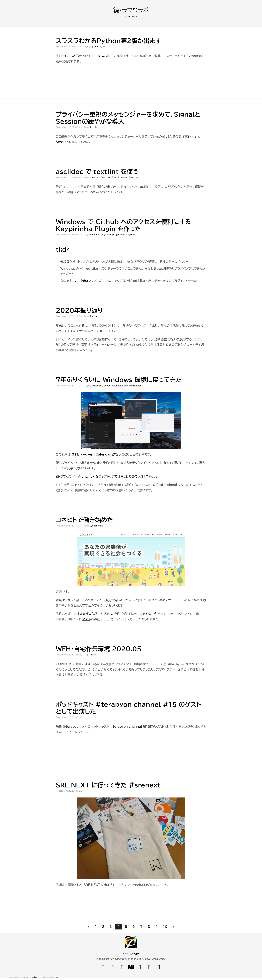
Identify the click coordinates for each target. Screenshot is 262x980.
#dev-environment (132, 386)
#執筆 (102, 47)
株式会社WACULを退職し (94, 614)
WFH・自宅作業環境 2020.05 (99, 649)
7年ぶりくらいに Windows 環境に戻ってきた (119, 380)
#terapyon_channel (126, 727)
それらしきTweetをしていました (84, 56)
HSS (56, 977)
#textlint (95, 177)
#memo (94, 316)
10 (165, 927)
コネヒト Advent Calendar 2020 (96, 454)
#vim (114, 177)
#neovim (123, 177)
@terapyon (72, 727)
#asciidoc (106, 177)
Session (62, 142)
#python (94, 47)
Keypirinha (79, 281)
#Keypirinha (118, 235)
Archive (131, 16)
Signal (192, 137)
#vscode (133, 177)
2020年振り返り (79, 310)
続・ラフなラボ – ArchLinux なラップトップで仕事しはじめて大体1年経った (107, 476)
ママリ (86, 619)
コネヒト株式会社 (149, 614)
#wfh (93, 655)
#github (106, 235)
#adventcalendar (112, 386)
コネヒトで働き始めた (84, 520)
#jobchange (96, 526)
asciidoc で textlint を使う (97, 171)
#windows (95, 235)
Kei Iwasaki (131, 954)
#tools (93, 127)
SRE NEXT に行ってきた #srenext (108, 785)
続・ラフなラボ (131, 10)
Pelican (35, 977)
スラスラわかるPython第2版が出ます (108, 41)
